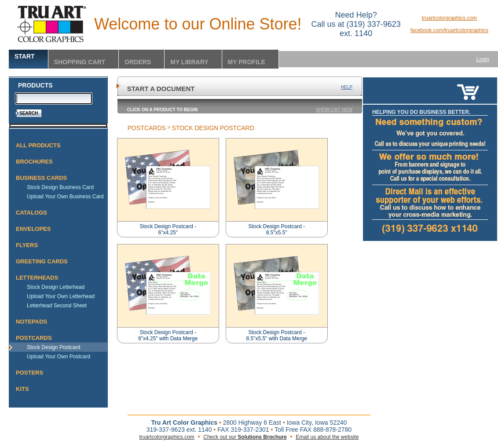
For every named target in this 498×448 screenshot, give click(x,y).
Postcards (34, 338)
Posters (29, 373)
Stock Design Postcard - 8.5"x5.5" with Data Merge (276, 335)
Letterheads (37, 278)
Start (25, 56)
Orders (138, 62)
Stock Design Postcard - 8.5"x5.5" (276, 229)
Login (483, 59)
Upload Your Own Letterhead (61, 296)
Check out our (245, 437)
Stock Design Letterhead (56, 287)
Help (347, 87)
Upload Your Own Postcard (59, 357)
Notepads (31, 322)
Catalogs (31, 213)
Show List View (334, 110)
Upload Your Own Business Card (65, 197)
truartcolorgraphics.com (449, 18)
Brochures (34, 162)
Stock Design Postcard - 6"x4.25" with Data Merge (168, 335)
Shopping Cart (80, 62)
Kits (22, 389)
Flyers (27, 245)
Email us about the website (327, 437)
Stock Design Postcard (53, 347)
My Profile (247, 62)
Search (29, 113)
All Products (38, 145)
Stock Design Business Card (60, 187)
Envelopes (33, 229)
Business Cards (41, 178)
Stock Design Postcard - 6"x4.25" (168, 229)
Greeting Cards (42, 261)
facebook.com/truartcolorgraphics (449, 30)
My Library (189, 62)
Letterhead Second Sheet (57, 306)
